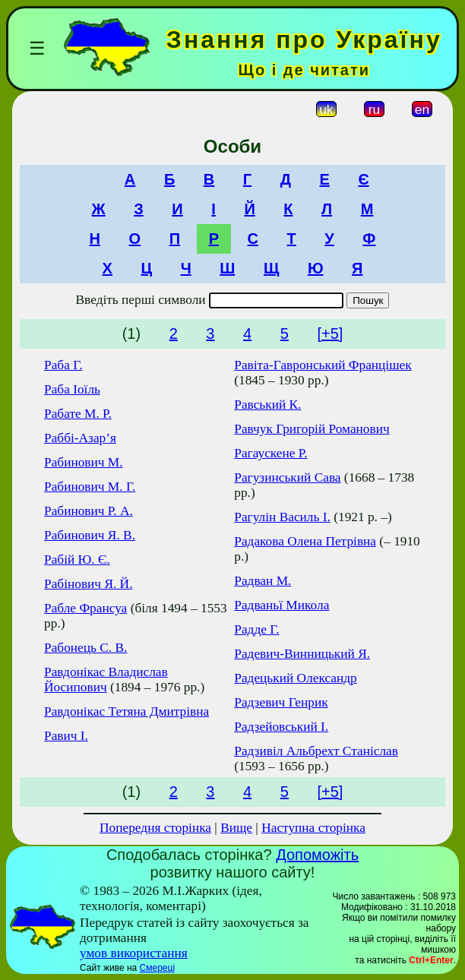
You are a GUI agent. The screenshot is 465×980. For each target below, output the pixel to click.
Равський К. (267, 405)
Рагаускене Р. (270, 453)
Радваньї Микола (282, 605)
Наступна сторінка (313, 828)
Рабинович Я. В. (90, 535)
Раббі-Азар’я (80, 438)
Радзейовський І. (281, 727)
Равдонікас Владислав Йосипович (106, 680)
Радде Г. (256, 629)
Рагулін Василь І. (282, 517)
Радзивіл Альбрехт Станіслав (316, 751)
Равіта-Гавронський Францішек (323, 365)
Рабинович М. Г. (90, 487)
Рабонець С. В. (85, 648)
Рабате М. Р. (78, 414)
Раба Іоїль (72, 389)
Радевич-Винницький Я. (302, 654)
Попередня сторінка (155, 828)
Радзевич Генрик (281, 702)
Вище (236, 828)
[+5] (330, 334)
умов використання (134, 953)
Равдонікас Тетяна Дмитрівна (127, 711)
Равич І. (66, 736)
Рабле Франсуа (85, 608)
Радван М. (263, 581)
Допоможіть (317, 855)
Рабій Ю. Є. (77, 560)
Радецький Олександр (296, 678)
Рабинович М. (84, 462)
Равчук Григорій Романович (312, 429)
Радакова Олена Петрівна (305, 541)
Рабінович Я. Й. (88, 584)
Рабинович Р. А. (89, 511)
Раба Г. (63, 365)
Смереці (157, 968)
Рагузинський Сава (287, 477)
